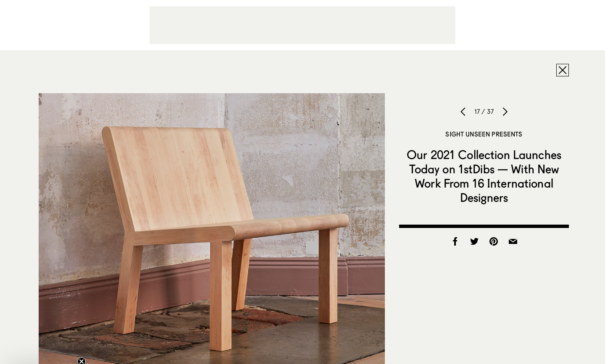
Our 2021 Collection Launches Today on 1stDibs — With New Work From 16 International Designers (484, 176)
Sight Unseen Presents (484, 134)
